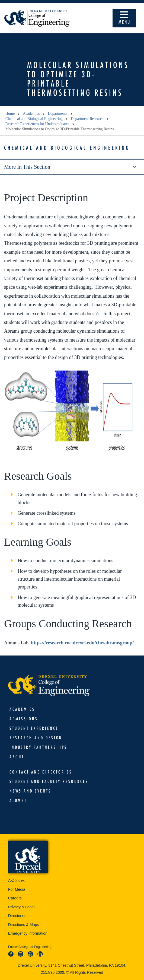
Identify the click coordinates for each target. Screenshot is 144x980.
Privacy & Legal (21, 907)
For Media (17, 889)
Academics (31, 114)
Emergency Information (28, 933)
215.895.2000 (53, 972)
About (17, 757)
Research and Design (36, 738)
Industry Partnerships (38, 747)
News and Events (30, 791)
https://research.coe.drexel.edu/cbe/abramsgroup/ (82, 643)
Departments (57, 114)
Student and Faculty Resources (49, 781)
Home (10, 114)
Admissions (24, 719)
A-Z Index (16, 880)
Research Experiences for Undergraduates (37, 124)
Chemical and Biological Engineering (34, 119)
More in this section (72, 167)
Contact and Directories (41, 772)
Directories (17, 916)
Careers (15, 898)
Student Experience (34, 728)
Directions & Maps (24, 925)
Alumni (18, 800)
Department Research (87, 119)
